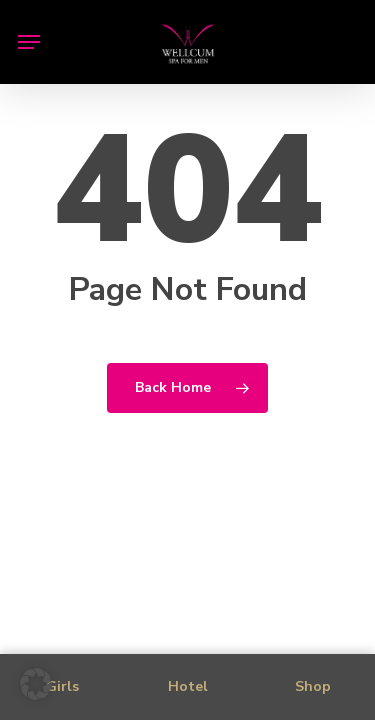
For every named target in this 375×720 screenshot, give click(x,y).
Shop (313, 686)
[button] (29, 42)
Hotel (188, 686)
